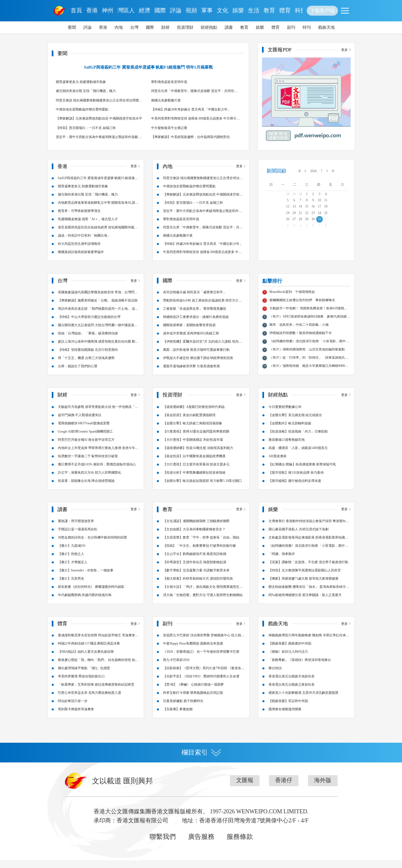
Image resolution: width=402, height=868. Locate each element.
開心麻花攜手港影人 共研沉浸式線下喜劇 (299, 537)
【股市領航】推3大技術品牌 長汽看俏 (296, 480)
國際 (160, 10)
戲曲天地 (326, 27)
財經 (165, 27)
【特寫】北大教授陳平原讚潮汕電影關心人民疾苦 (305, 578)
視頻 (191, 10)
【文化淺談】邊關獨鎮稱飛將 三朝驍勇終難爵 (196, 529)
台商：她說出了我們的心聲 (78, 374)
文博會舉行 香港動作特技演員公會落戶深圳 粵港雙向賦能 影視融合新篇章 (309, 530)
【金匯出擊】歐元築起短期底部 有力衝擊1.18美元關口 (202, 488)
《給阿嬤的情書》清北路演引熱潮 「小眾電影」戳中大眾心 (308, 555)
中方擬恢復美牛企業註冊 (169, 128)
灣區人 (126, 10)
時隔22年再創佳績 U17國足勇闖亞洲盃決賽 (89, 651)
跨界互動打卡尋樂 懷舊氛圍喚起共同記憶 (193, 701)
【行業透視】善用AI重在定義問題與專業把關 (196, 439)
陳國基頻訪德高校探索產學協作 (81, 252)
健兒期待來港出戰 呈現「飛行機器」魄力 (86, 91)
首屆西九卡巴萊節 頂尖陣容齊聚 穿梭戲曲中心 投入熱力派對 (204, 644)
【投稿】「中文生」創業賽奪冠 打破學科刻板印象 (200, 554)
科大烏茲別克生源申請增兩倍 (79, 244)
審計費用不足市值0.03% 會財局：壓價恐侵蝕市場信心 (97, 472)
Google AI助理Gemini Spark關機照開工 (85, 439)
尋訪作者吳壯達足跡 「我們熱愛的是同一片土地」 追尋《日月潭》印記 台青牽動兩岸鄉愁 (98, 318)
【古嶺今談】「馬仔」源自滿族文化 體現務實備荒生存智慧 (203, 596)
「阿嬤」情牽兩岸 (282, 562)
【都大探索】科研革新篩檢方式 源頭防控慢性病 (198, 586)
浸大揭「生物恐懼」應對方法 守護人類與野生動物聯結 (203, 603)
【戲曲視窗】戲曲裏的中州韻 (290, 651)
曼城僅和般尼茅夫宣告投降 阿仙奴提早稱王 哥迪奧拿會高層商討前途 (98, 644)
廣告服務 (201, 844)
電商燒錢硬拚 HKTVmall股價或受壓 (84, 431)
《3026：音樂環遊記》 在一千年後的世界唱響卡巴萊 (201, 660)
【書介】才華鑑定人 (73, 570)
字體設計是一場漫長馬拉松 (78, 537)
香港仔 (284, 788)
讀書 (229, 27)
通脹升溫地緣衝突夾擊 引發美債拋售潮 (191, 374)
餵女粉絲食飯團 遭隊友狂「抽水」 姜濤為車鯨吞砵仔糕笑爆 (309, 596)
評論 (176, 10)
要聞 (72, 27)
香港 (92, 10)
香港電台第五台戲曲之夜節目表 (292, 692)
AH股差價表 (278, 464)
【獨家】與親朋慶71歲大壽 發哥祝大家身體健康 (303, 586)
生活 (254, 10)
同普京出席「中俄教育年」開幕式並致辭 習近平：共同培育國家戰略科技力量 (194, 92)
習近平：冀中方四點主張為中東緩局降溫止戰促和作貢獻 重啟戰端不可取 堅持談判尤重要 (99, 138)
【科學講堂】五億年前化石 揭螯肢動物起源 (195, 570)
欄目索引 (201, 760)
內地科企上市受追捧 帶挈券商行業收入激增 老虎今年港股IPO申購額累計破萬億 (98, 457)
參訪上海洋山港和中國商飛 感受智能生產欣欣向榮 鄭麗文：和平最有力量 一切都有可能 (98, 351)
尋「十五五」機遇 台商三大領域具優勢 (86, 366)
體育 (285, 10)
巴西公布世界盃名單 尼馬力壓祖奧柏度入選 (90, 701)
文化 (223, 10)
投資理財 (185, 27)
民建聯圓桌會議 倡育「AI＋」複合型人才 (88, 219)
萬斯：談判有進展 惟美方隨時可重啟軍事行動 (196, 358)
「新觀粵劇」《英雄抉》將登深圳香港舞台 (300, 668)
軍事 (207, 10)
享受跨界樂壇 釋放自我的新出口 (81, 684)
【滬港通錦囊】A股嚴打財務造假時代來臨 (194, 414)
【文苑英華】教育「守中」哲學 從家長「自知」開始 (201, 545)
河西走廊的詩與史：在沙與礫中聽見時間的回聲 (92, 545)
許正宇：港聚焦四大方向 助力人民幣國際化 (90, 480)
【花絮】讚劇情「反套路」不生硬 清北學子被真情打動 (308, 570)
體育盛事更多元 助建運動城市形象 (81, 82)
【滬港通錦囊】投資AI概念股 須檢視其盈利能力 (198, 455)
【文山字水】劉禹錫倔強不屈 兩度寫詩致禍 (195, 562)
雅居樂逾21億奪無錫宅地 (287, 447)
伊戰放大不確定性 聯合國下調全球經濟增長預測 (198, 366)
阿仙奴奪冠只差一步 (73, 709)
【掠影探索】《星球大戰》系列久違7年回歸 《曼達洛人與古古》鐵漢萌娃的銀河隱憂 (204, 677)
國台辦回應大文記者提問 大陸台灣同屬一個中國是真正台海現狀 (98, 334)
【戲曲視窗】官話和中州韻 (288, 709)
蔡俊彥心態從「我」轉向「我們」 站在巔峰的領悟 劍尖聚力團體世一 (98, 669)
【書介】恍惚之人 (71, 562)
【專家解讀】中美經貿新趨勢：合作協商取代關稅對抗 (191, 137)
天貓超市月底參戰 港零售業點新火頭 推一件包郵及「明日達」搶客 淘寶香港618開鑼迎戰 (98, 416)
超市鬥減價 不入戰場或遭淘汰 (80, 422)
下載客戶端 (322, 11)
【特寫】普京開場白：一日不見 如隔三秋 (86, 128)
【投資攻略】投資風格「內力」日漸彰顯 (298, 439)
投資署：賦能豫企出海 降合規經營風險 (86, 488)
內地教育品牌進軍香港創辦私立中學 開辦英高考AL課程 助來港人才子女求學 (98, 204)
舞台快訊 (275, 676)
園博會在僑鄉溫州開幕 (285, 717)
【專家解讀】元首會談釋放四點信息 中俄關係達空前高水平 (99, 119)
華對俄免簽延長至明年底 (169, 82)
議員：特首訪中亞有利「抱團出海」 (84, 236)
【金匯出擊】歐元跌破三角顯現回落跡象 (193, 431)
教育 (269, 10)
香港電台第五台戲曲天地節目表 (292, 684)
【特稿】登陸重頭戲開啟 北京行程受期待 (88, 358)
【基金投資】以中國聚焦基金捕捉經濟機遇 (194, 464)
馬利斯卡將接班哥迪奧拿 (76, 717)
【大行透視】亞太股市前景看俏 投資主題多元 (196, 472)
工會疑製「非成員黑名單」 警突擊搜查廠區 (195, 317)
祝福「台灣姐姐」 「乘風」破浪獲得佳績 (88, 341)
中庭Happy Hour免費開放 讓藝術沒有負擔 (193, 651)
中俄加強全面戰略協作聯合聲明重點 (82, 109)
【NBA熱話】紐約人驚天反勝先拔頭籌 (86, 660)
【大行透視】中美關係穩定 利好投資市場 (193, 447)
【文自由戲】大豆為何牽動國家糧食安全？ (194, 537)
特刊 (307, 27)
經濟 (145, 10)
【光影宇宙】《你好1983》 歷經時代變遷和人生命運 (201, 684)
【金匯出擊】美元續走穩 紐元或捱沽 (295, 422)
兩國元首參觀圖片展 (166, 100)
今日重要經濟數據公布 (285, 414)
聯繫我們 (163, 844)
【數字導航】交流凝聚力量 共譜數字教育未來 (196, 578)
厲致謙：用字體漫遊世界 (76, 529)
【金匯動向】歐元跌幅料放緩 (290, 431)
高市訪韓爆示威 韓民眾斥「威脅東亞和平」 (195, 300)
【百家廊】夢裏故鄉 (178, 717)
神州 (108, 10)
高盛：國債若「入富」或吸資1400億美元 (298, 455)
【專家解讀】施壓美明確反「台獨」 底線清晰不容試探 (98, 308)
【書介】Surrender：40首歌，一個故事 (86, 578)
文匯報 (245, 788)
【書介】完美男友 (71, 586)
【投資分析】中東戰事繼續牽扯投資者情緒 (194, 480)
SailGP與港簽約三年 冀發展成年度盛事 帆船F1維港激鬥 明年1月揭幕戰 (148, 67)
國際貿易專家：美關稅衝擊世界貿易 (189, 333)
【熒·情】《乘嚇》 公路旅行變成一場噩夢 (193, 692)
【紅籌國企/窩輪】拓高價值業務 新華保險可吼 (302, 472)
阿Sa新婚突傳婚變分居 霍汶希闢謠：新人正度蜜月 (305, 603)
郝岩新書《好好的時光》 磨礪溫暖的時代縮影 (91, 595)
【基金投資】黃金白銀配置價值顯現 (189, 422)
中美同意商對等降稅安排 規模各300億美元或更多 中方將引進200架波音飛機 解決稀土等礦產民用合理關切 (195, 120)
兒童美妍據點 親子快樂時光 (183, 709)
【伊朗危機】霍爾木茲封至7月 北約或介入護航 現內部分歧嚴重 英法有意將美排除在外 (202, 351)
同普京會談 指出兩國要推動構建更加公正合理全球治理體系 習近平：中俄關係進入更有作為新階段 (99, 102)
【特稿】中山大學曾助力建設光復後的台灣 (89, 325)
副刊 (291, 27)
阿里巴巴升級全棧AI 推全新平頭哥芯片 (86, 447)
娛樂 (238, 10)
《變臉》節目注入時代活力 (288, 660)
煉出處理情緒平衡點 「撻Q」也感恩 (84, 676)
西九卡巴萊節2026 (176, 668)
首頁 (76, 10)
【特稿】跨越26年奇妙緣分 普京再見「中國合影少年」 (191, 109)
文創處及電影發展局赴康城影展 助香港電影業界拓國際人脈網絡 (308, 547)
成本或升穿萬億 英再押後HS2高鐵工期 (191, 341)
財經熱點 (209, 27)
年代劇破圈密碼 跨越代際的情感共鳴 (85, 603)
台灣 (134, 27)
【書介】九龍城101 (72, 554)
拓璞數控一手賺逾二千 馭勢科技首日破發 (88, 464)
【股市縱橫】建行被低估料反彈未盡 (295, 488)
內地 (119, 27)
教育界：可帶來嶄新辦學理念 (79, 211)
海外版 (323, 788)
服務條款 (240, 844)
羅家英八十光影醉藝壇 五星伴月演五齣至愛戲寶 (303, 701)
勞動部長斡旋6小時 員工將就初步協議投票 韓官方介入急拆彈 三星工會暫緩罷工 (202, 310)
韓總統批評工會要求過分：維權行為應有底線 (196, 325)
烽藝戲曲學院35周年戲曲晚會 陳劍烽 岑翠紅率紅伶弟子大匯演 (309, 644)
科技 (301, 10)
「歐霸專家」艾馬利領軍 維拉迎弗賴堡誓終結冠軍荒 (96, 692)
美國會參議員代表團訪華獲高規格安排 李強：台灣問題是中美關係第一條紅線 (98, 301)
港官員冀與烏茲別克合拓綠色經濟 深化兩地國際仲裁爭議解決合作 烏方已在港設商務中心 (98, 229)
